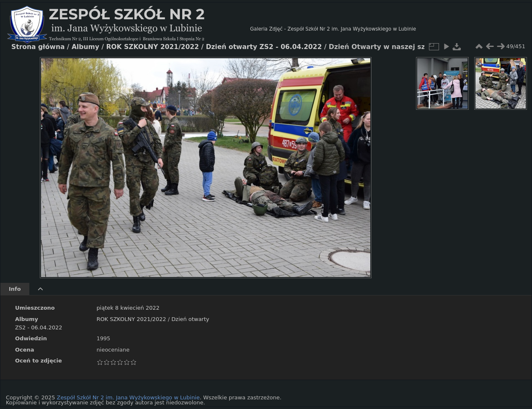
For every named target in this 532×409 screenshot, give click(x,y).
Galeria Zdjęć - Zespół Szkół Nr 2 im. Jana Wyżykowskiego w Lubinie (333, 29)
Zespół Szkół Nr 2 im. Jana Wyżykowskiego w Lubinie (128, 397)
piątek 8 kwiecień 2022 (128, 308)
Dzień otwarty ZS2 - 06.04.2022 (264, 47)
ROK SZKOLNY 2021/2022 (131, 319)
